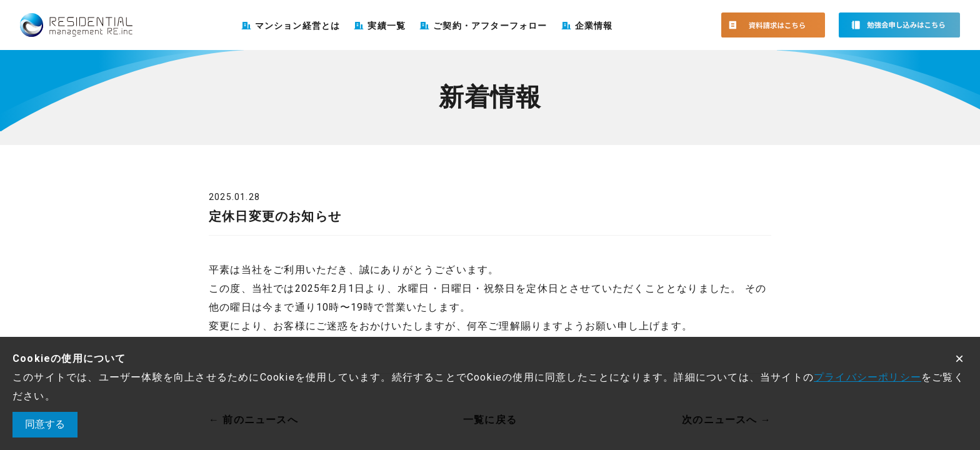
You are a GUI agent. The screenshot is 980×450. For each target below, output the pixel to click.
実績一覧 (387, 26)
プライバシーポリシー (867, 377)
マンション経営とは (298, 26)
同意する (45, 424)
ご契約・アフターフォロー (490, 26)
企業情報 (594, 26)
